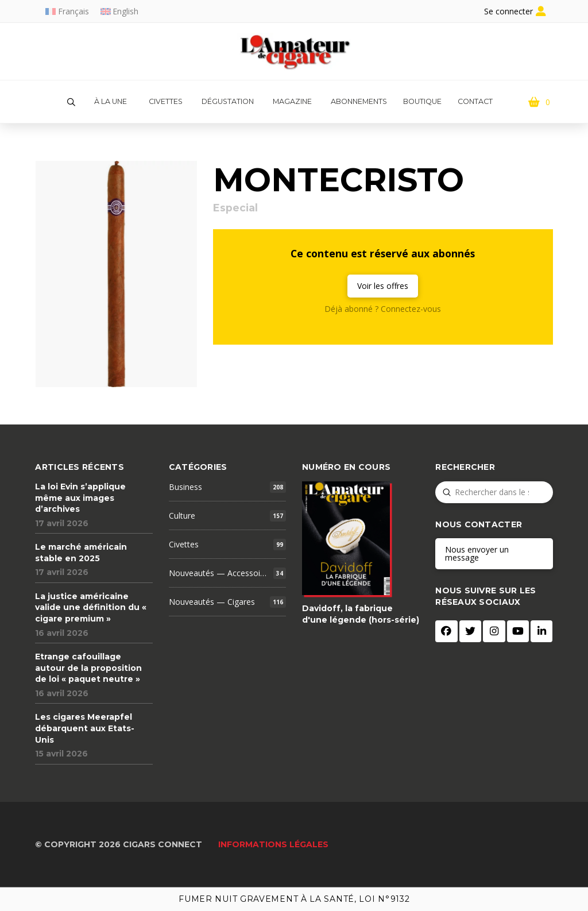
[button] (71, 102)
